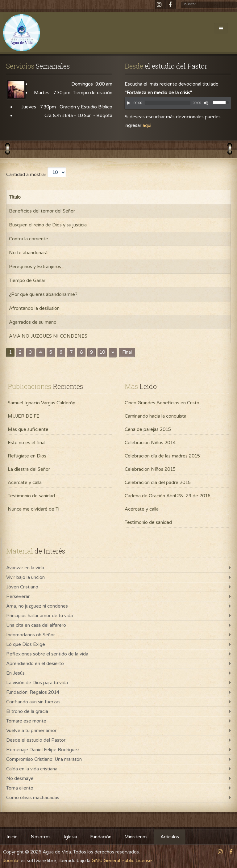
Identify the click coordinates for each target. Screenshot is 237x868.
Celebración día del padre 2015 (158, 482)
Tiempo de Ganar (27, 280)
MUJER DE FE (24, 416)
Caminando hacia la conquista (156, 416)
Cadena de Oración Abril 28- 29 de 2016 (168, 496)
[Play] (129, 103)
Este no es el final (27, 443)
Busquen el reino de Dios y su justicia (48, 225)
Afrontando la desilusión (34, 308)
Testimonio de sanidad (31, 496)
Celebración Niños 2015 (150, 469)
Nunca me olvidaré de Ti (33, 509)
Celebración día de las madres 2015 (162, 456)
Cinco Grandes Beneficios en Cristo (162, 403)
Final (127, 352)
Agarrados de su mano (33, 322)
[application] (178, 105)
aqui (147, 125)
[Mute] (206, 103)
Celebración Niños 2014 (150, 443)
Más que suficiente (28, 429)
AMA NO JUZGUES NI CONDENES (48, 336)
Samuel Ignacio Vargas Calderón (42, 403)
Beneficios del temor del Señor (42, 211)
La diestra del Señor (29, 469)
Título (15, 197)
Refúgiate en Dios (27, 456)
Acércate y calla (25, 482)
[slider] (168, 103)
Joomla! (11, 861)
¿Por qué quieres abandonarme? (43, 294)
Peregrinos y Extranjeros (35, 267)
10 (102, 352)
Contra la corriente (29, 239)
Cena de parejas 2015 (148, 429)
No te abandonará (28, 253)
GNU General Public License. (122, 861)
